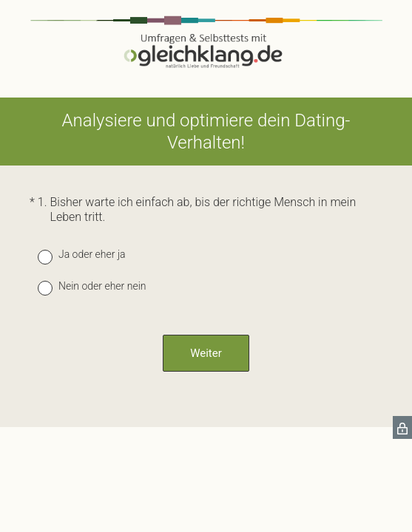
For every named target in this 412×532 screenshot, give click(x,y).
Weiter (206, 353)
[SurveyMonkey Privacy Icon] (402, 427)
